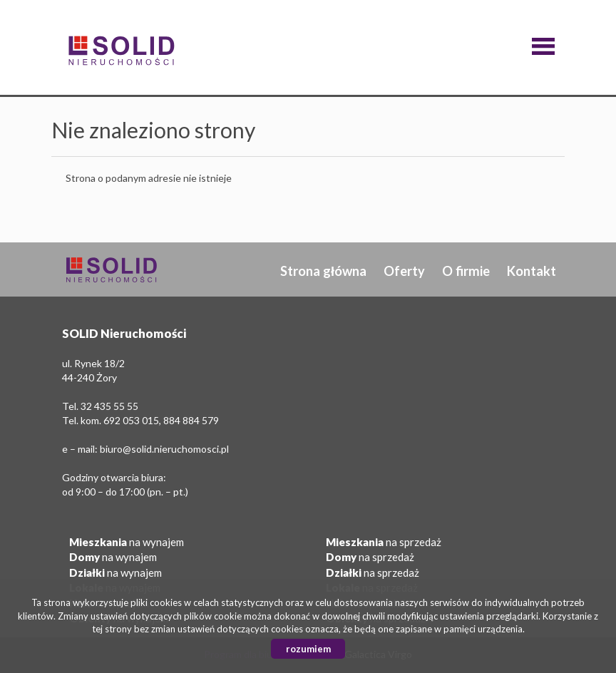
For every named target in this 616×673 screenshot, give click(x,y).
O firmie (466, 271)
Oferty (404, 271)
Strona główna (323, 271)
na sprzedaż (384, 542)
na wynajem (127, 542)
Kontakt (532, 271)
